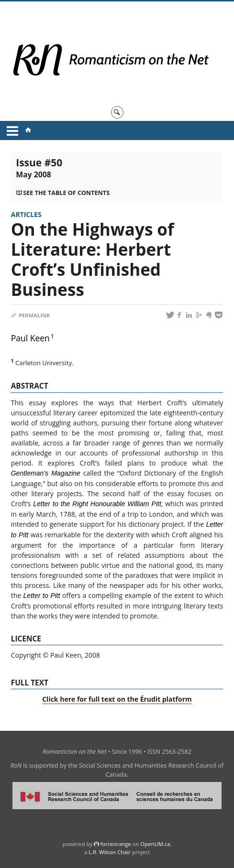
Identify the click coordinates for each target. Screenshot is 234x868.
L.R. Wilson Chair (110, 852)
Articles (26, 214)
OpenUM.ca (155, 844)
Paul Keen (30, 338)
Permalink (31, 315)
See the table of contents (66, 193)
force (115, 844)
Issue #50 (39, 168)
